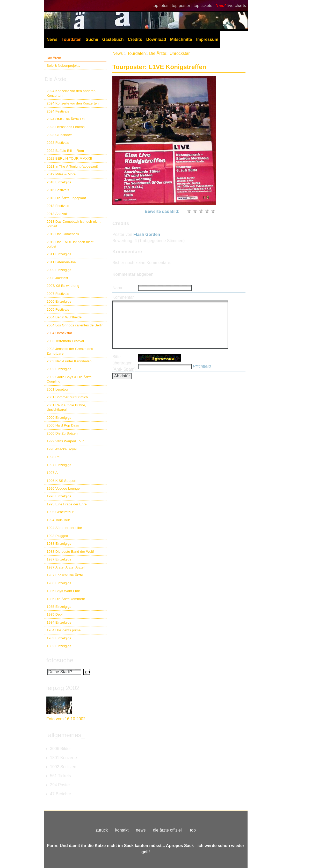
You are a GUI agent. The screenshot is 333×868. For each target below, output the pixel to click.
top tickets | (205, 6)
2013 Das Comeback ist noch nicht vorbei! (74, 224)
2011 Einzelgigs (59, 254)
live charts (237, 6)
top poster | (183, 6)
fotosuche (60, 660)
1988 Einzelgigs (59, 544)
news (141, 830)
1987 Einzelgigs (59, 559)
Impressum (207, 39)
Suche (92, 39)
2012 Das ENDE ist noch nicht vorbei (70, 244)
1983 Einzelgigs (59, 638)
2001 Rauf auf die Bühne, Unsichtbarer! (66, 407)
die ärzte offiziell (168, 830)
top (193, 830)
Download (156, 39)
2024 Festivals (58, 111)
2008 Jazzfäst (57, 278)
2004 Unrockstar (59, 333)
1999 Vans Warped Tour (65, 441)
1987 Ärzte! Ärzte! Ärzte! (66, 567)
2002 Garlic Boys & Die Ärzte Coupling (69, 379)
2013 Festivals (58, 206)
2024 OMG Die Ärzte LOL (67, 119)
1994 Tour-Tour (58, 520)
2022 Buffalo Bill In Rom (65, 151)
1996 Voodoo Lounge (63, 488)
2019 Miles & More (61, 174)
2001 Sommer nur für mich (67, 397)
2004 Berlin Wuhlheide (64, 317)
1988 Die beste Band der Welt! (70, 552)
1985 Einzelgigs (59, 607)
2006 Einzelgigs (59, 301)
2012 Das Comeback (63, 234)
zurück (102, 830)
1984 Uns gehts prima (64, 630)
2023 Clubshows (59, 135)
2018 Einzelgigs (59, 182)
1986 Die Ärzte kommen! (66, 599)
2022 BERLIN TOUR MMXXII (69, 158)
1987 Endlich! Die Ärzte (65, 575)
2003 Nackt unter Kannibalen (69, 361)
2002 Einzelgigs (59, 369)
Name (118, 288)
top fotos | (162, 6)
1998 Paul (55, 457)
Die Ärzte (54, 58)
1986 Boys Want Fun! (63, 591)
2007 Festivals (58, 294)
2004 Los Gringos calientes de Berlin (75, 325)
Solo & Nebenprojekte (64, 66)
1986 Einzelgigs (59, 583)
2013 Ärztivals (57, 214)
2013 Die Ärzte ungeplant (66, 198)
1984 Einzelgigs (59, 622)
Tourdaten (72, 39)
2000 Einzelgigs (59, 418)
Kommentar (123, 297)
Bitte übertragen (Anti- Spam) (124, 363)
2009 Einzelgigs (59, 270)
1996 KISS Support (61, 481)
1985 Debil (55, 614)
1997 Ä (52, 473)
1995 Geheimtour (60, 512)
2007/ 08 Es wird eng (63, 286)
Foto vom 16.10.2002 (66, 719)
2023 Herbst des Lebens (66, 127)
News (52, 39)
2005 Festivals (58, 309)
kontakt (122, 830)
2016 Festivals (58, 190)
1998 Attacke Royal (62, 449)
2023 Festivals (58, 143)
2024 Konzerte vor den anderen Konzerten (71, 93)
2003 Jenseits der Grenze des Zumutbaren (70, 351)
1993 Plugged (57, 536)
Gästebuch (113, 39)
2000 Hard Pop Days (63, 425)
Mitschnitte (181, 39)
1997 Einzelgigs (59, 465)
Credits (135, 39)
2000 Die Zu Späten (62, 433)
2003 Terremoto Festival (65, 341)
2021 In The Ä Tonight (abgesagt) (72, 166)
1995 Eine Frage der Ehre (67, 504)
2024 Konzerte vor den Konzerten (73, 103)
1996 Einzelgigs (59, 496)
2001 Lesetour (58, 389)
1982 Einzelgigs (59, 646)
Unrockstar (180, 53)
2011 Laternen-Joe (61, 262)
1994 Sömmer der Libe (64, 528)
